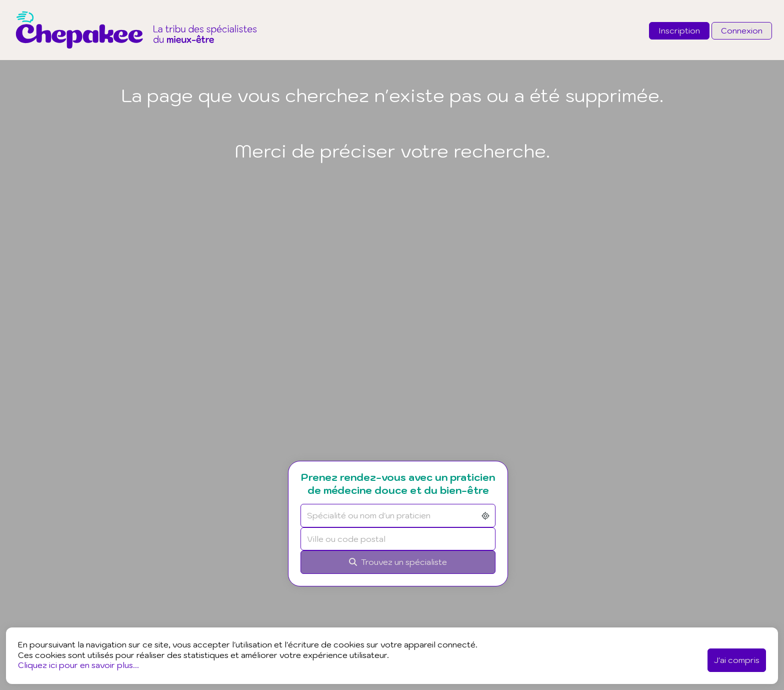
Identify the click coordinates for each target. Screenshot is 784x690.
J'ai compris (737, 660)
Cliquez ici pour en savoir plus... (78, 665)
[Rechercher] (409, 562)
